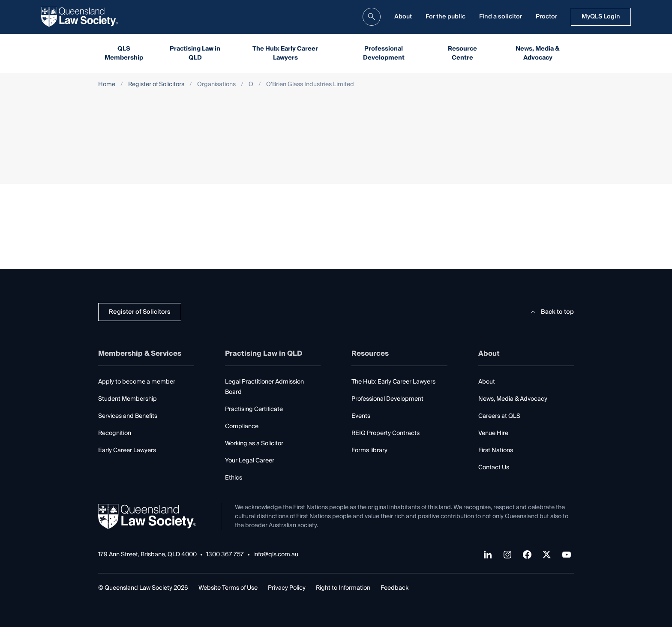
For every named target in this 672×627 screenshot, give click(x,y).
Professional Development (384, 53)
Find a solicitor (501, 17)
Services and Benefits (128, 416)
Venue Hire (493, 433)
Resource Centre (462, 53)
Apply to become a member (137, 382)
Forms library (369, 450)
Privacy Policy (287, 588)
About (403, 17)
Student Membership (127, 399)
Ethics (234, 478)
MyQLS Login (601, 17)
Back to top (551, 312)
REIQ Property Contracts (385, 433)
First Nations (496, 450)
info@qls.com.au (276, 555)
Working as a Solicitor (254, 444)
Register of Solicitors (156, 85)
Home (107, 85)
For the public (445, 17)
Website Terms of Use (228, 588)
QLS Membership (124, 53)
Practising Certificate (254, 409)
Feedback (394, 588)
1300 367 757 (225, 555)
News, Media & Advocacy (538, 53)
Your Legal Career (250, 461)
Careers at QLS (499, 416)
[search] (372, 17)
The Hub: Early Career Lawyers (285, 53)
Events (361, 416)
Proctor (546, 17)
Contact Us (494, 468)
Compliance (242, 426)
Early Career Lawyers (127, 450)
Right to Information (343, 588)
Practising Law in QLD (195, 53)
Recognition (115, 433)
